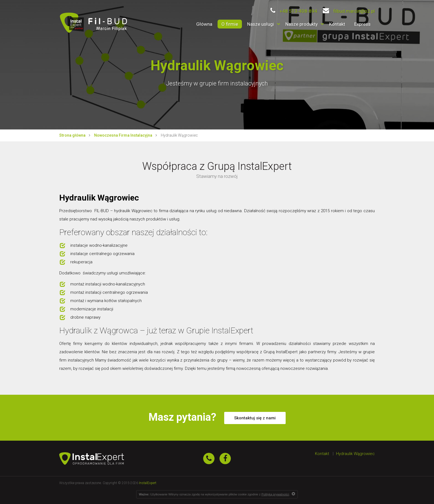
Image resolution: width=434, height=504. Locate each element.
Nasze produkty (302, 24)
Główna (204, 24)
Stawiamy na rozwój (217, 176)
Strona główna (72, 135)
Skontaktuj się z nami (255, 418)
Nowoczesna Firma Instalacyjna (123, 135)
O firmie (230, 24)
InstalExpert (148, 483)
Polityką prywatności (275, 494)
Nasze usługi (261, 24)
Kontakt (337, 24)
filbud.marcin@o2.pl (349, 11)
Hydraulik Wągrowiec (355, 454)
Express (362, 24)
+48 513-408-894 (294, 11)
